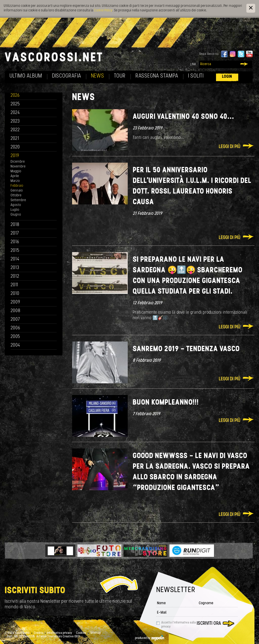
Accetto (179, 625)
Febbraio (17, 186)
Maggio (16, 171)
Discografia (67, 76)
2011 (14, 285)
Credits (39, 633)
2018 (15, 225)
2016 (15, 242)
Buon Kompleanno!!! (166, 403)
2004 (15, 345)
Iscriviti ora (209, 624)
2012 (15, 277)
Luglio (15, 210)
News (98, 76)
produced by (150, 638)
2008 (16, 311)
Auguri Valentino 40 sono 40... (184, 117)
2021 (15, 139)
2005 (15, 337)
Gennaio (17, 191)
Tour (120, 76)
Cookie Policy (103, 11)
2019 (15, 156)
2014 (15, 259)
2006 (15, 328)
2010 (15, 294)
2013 (15, 268)
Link (193, 64)
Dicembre (18, 162)
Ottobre (16, 195)
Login (227, 77)
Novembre (18, 167)
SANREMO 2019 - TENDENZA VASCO (186, 349)
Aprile (15, 176)
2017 (15, 233)
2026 (15, 96)
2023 (15, 121)
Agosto (16, 205)
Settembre (18, 200)
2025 (15, 104)
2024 (15, 113)
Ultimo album (26, 76)
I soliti (196, 76)
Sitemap (96, 633)
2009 (15, 302)
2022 (15, 130)
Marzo (15, 181)
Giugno (16, 215)
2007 (15, 320)
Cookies (81, 633)
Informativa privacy (60, 633)
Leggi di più (230, 147)
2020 (15, 147)
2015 (15, 251)
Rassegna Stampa (157, 76)
